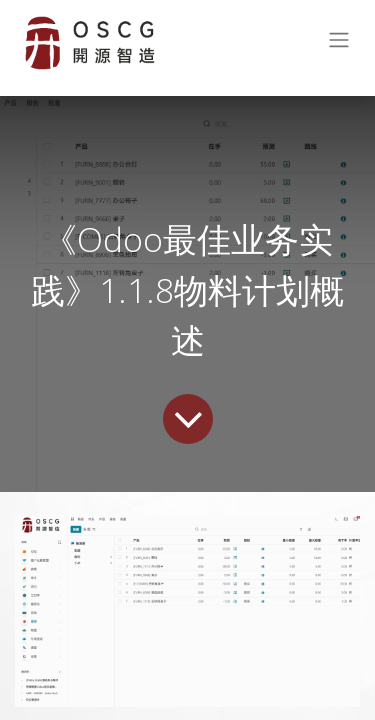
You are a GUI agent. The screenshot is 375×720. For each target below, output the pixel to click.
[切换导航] (339, 43)
